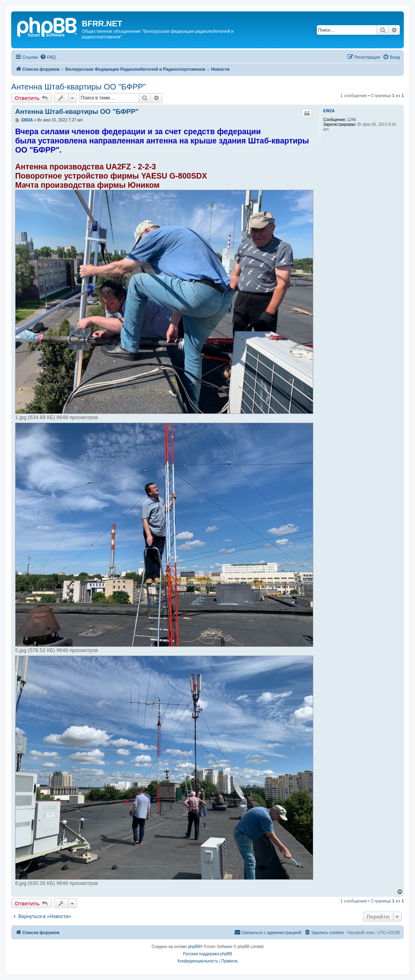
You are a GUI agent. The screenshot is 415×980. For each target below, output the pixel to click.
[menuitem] (48, 57)
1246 (352, 120)
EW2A (329, 111)
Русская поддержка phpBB (207, 954)
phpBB (194, 947)
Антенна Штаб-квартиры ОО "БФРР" (79, 87)
